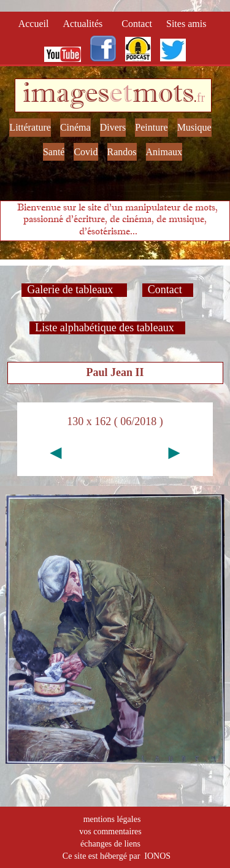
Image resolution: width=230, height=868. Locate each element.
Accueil (36, 24)
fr (201, 98)
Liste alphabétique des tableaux (107, 328)
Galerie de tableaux (74, 290)
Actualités (86, 24)
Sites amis (186, 24)
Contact (138, 24)
